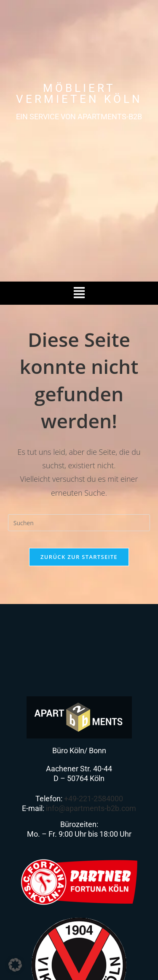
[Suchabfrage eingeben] (79, 523)
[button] (79, 293)
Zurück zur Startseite (79, 557)
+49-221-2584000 (94, 799)
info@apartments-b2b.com (91, 808)
